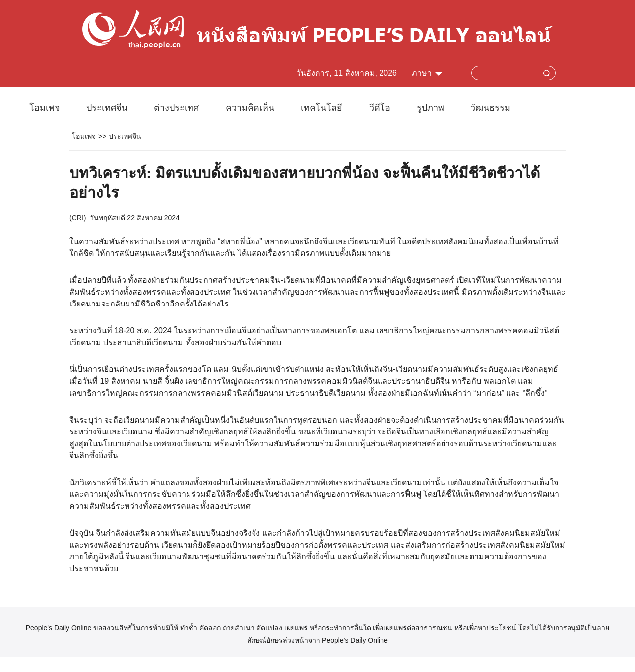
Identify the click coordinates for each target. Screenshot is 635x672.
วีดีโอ (380, 108)
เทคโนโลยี (321, 108)
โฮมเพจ (45, 108)
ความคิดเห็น (250, 108)
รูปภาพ (430, 108)
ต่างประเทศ (176, 108)
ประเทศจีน (107, 108)
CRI (78, 218)
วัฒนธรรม (490, 108)
